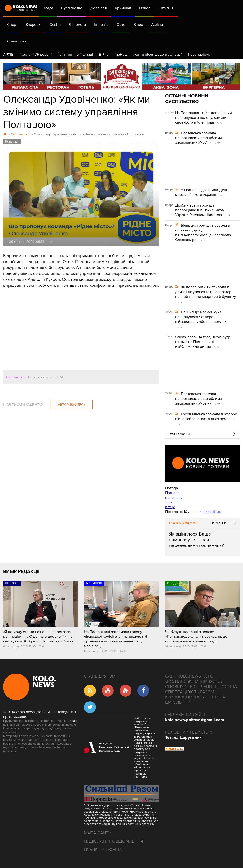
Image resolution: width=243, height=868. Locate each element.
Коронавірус (199, 55)
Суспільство (72, 8)
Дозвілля (99, 8)
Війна (104, 55)
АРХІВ (8, 55)
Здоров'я (33, 25)
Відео (138, 25)
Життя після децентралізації (158, 55)
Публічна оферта (103, 850)
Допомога (77, 25)
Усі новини (180, 434)
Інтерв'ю (101, 25)
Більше (219, 523)
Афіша (157, 25)
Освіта (55, 25)
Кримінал (123, 8)
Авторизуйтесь (72, 405)
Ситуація (166, 8)
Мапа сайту (98, 833)
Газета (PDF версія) (36, 55)
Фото (121, 25)
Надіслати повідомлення (114, 841)
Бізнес (145, 8)
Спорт (12, 25)
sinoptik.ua (212, 512)
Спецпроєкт (17, 41)
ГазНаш (121, 55)
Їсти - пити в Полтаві (76, 55)
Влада (48, 8)
